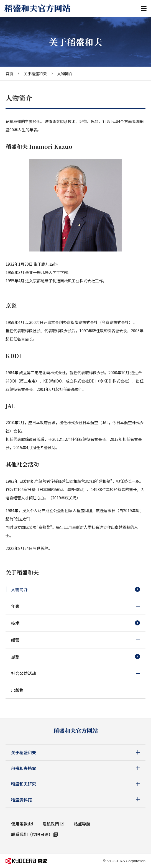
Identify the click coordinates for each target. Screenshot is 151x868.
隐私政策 (51, 824)
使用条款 (19, 824)
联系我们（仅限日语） (32, 834)
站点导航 (82, 824)
